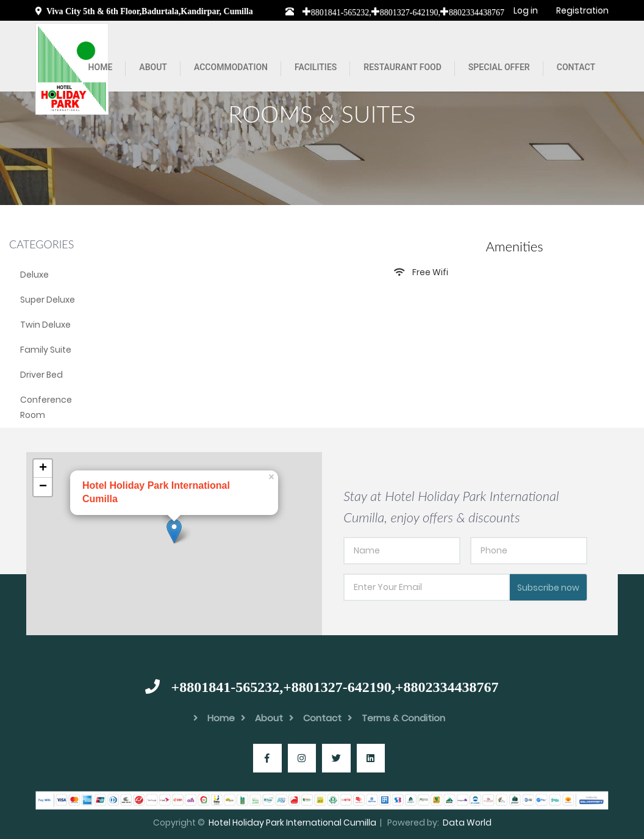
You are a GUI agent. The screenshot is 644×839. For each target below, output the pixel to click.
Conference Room (46, 407)
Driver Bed (41, 375)
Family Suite (46, 350)
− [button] (43, 487)
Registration (582, 10)
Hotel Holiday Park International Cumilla (292, 823)
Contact (576, 67)
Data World (467, 823)
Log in (526, 10)
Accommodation (231, 67)
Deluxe (34, 275)
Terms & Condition (396, 718)
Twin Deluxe (45, 325)
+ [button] (43, 469)
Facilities (316, 67)
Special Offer (499, 67)
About (153, 67)
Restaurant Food (402, 67)
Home (101, 67)
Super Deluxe (48, 300)
